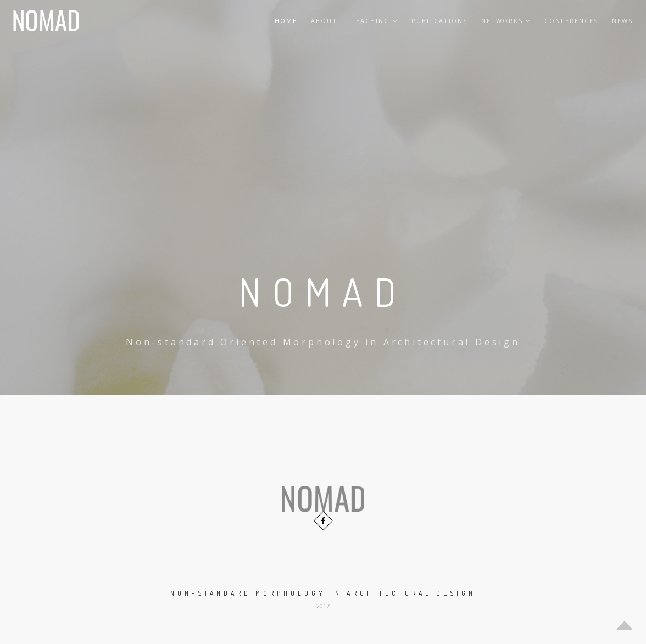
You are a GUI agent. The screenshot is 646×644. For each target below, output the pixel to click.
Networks (506, 21)
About (324, 21)
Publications (439, 21)
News (622, 21)
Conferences (571, 21)
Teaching (374, 21)
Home (286, 21)
